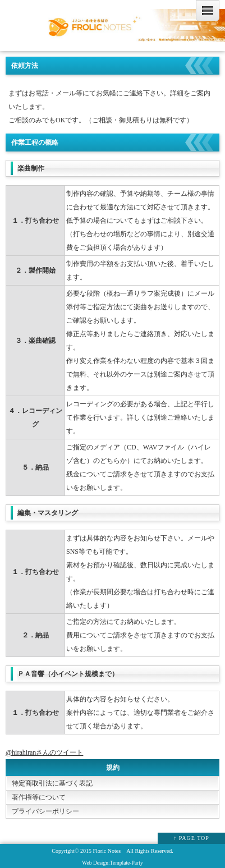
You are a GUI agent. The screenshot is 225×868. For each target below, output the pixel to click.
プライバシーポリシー (45, 811)
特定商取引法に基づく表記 (52, 783)
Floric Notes (107, 851)
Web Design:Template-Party (112, 863)
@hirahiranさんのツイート (44, 752)
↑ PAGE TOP (191, 838)
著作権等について (39, 797)
